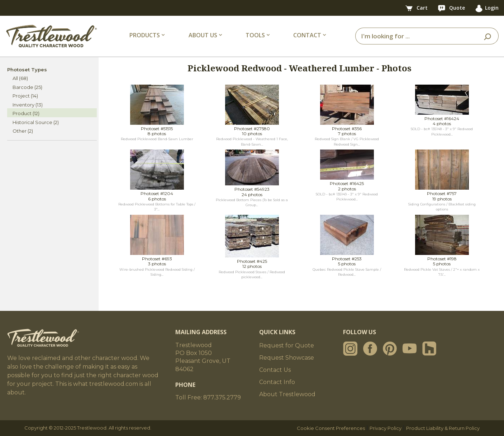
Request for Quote (287, 345)
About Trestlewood (287, 394)
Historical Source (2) (36, 122)
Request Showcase (287, 358)
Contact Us (275, 370)
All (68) (20, 78)
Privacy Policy (386, 428)
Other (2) (23, 131)
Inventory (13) (28, 105)
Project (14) (25, 96)
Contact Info (277, 382)
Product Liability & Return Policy (443, 428)
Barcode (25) (27, 87)
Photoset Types (27, 70)
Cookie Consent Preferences (331, 428)
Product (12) (26, 113)
